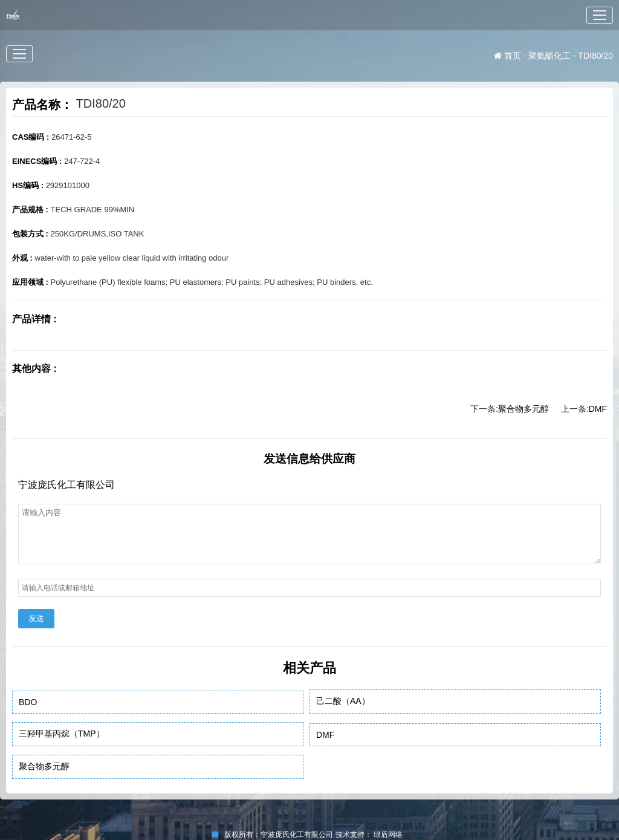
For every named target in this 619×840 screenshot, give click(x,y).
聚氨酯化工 (549, 56)
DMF (598, 409)
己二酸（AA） (343, 701)
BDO (28, 702)
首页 (507, 56)
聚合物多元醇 (523, 409)
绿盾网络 (390, 835)
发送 (36, 618)
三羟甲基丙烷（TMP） (62, 734)
